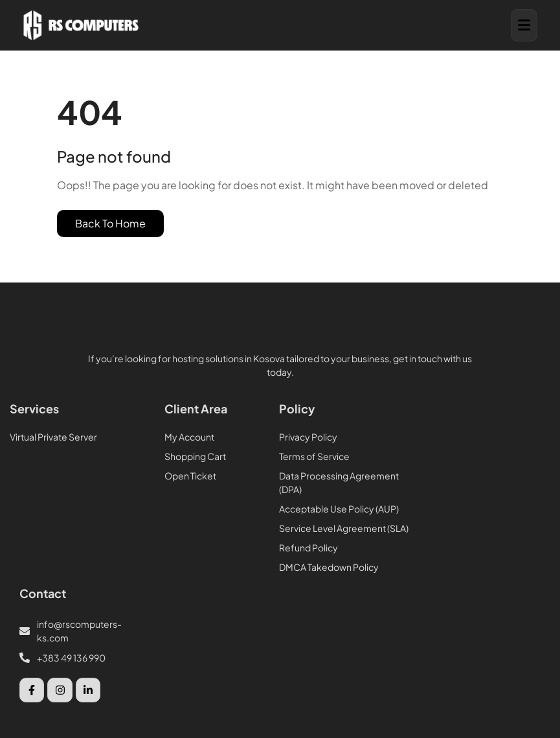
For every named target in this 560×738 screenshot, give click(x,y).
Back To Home (110, 223)
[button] (524, 25)
